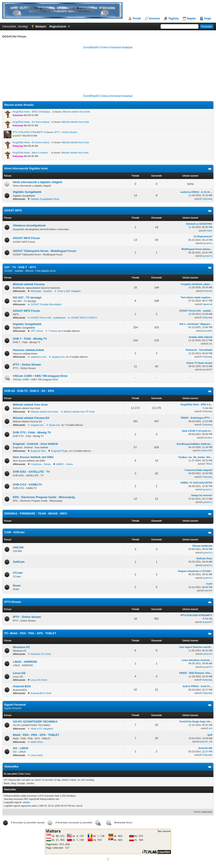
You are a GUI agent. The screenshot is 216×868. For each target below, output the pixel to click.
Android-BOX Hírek (41, 693)
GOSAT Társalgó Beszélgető (46, 304)
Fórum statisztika (203, 812)
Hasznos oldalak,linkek (28, 350)
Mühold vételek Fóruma (29, 284)
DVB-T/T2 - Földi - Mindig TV (32, 432)
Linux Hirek (37, 755)
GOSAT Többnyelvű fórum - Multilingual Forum (45, 251)
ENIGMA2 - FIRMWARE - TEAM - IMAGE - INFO (36, 513)
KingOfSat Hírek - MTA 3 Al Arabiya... (32, 112)
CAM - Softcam (14, 532)
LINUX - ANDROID (25, 662)
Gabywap (207, 199)
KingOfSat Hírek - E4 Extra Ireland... (32, 122)
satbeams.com (39, 357)
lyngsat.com (58, 357)
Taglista (173, 18)
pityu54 (208, 590)
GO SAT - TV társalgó (27, 297)
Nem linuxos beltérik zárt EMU (33, 457)
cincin (26, 802)
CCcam (18, 573)
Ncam (17, 586)
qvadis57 (207, 369)
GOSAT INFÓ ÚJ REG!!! (84, 318)
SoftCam (19, 562)
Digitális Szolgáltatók (27, 192)
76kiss (209, 464)
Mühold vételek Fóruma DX (31, 418)
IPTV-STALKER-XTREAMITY (28, 132)
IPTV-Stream (13, 602)
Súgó (208, 18)
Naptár (191, 18)
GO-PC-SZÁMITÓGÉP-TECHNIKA (35, 722)
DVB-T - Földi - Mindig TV (30, 339)
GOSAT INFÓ (13, 210)
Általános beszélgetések (29, 225)
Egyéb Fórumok (15, 705)
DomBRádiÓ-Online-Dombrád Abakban (108, 47)
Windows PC (21, 647)
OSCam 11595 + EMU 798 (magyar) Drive (40, 376)
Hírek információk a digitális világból (38, 182)
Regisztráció (58, 26)
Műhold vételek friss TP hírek (79, 412)
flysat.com (55, 425)
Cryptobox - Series (41, 464)
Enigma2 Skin (38, 451)
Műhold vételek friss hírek (76, 112)
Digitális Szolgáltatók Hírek (45, 199)
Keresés (155, 18)
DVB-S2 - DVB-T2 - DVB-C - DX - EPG (29, 391)
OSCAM (18, 547)
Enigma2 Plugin (60, 451)
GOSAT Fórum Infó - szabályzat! (48, 318)
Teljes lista (24, 774)
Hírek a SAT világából (69, 291)
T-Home (53, 331)
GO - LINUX (21, 748)
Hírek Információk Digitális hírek (26, 168)
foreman (208, 291)
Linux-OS (19, 673)
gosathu (208, 331)
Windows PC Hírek (41, 654)
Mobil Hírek (37, 742)
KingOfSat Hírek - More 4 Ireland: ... (32, 153)
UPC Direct (37, 331)
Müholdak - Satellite (41, 291)
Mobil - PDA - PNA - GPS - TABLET (36, 735)
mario (209, 231)
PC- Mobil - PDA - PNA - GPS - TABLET (30, 633)
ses (210, 344)
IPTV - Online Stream (66, 132)
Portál (137, 18)
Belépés (41, 26)
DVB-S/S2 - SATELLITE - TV (31, 472)
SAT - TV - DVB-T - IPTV (20, 267)
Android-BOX (22, 686)
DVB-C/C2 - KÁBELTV (27, 485)
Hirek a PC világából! (42, 729)
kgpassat (207, 304)
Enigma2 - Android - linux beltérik (35, 444)
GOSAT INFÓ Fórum (26, 238)
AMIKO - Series (65, 464)
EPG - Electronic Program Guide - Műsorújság (44, 497)
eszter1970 (206, 450)
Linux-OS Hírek (39, 680)
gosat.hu (208, 243)
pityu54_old (206, 742)
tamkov (208, 438)
